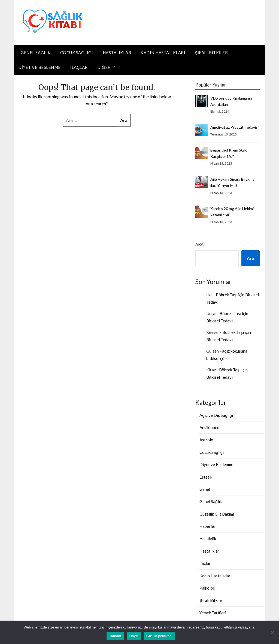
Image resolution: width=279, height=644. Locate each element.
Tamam (115, 636)
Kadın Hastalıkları (163, 53)
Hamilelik (208, 538)
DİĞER (104, 67)
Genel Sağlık (36, 53)
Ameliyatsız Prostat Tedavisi (234, 127)
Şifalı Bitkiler (211, 53)
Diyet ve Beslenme (40, 67)
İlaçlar (79, 67)
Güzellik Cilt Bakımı (217, 514)
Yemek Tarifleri (213, 613)
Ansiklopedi (210, 427)
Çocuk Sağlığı (77, 53)
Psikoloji (207, 588)
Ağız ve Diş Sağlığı (216, 415)
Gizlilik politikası (160, 636)
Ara (199, 244)
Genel (205, 489)
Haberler (207, 526)
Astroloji (207, 440)
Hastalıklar (117, 53)
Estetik (206, 477)
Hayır (134, 636)
